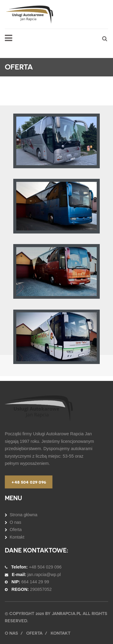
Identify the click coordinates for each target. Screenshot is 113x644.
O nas (15, 522)
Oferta (16, 530)
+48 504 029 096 (29, 482)
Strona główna (24, 515)
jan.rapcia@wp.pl (44, 575)
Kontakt (17, 537)
